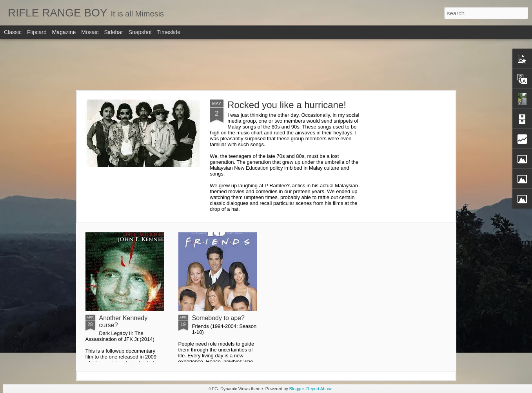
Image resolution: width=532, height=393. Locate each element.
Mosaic (90, 32)
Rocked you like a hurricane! (287, 105)
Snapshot (140, 32)
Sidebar (114, 32)
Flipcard (37, 32)
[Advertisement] (266, 65)
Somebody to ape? (218, 318)
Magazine (64, 32)
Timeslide (169, 32)
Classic (13, 32)
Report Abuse (319, 389)
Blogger (297, 389)
